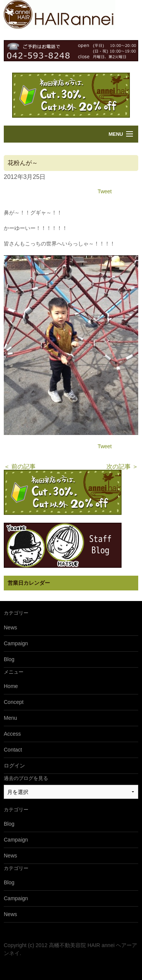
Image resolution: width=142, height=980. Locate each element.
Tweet (105, 191)
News (10, 627)
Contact (13, 750)
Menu (116, 134)
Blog (9, 659)
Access (12, 734)
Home (11, 686)
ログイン (14, 766)
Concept (14, 702)
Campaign (16, 643)
